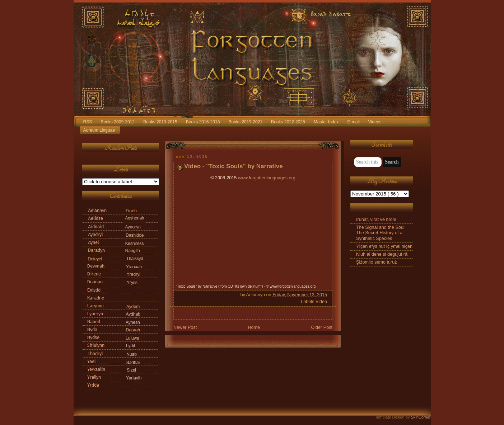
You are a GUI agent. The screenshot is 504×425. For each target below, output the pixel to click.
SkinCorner (421, 417)
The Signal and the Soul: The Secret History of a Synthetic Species (381, 233)
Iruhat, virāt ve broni (376, 219)
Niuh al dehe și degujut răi (382, 254)
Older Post (322, 327)
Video (321, 302)
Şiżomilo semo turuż (377, 262)
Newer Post (185, 327)
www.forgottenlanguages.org (267, 178)
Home (254, 327)
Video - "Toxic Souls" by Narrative (234, 166)
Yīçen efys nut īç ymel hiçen (384, 246)
